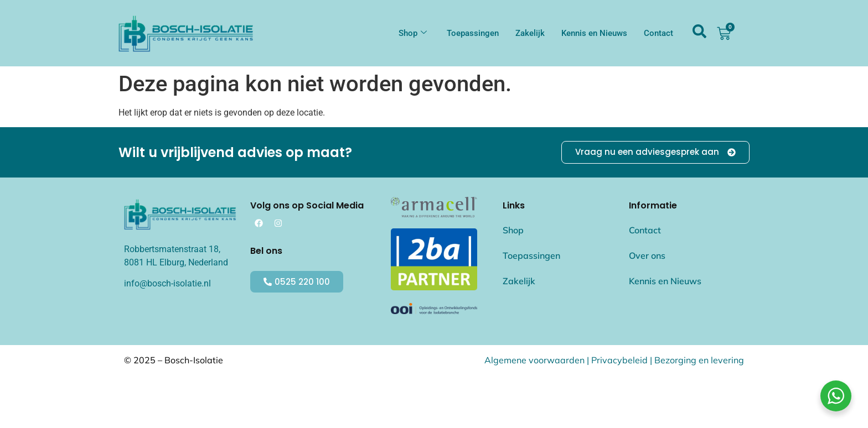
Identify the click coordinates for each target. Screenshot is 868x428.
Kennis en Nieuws (594, 33)
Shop (413, 33)
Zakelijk (530, 33)
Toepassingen (473, 33)
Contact (658, 33)
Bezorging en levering (699, 360)
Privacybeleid (619, 360)
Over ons (647, 255)
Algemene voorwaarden (534, 360)
